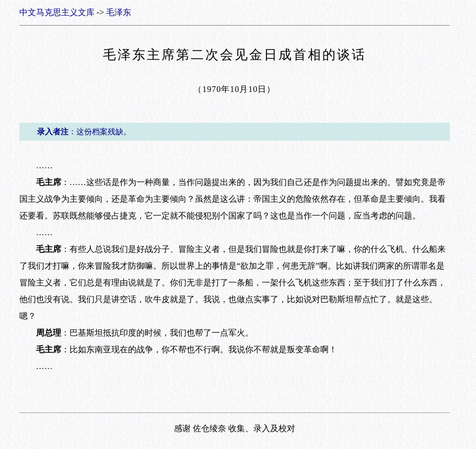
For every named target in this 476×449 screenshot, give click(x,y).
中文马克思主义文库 (57, 12)
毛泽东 (119, 12)
